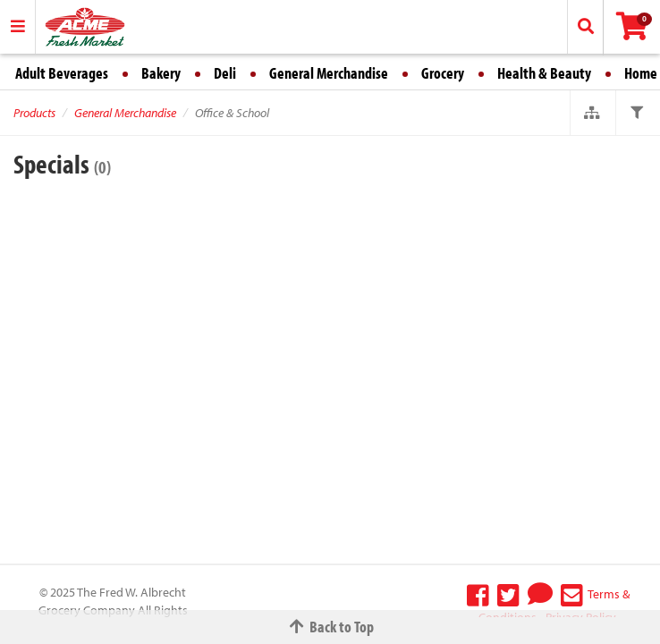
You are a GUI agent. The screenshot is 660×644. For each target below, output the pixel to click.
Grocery (443, 73)
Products (34, 113)
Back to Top (330, 627)
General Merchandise (329, 73)
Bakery (161, 73)
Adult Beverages (62, 73)
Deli (225, 73)
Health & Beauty (544, 73)
